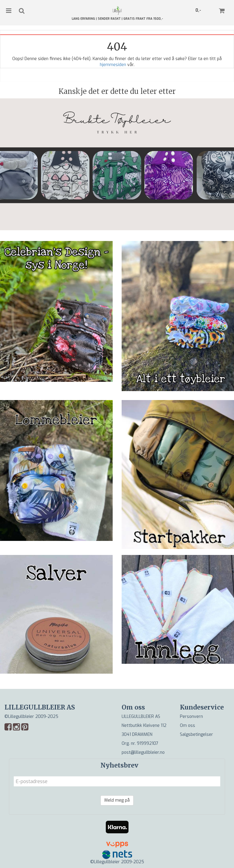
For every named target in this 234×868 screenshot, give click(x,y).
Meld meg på (117, 800)
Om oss (188, 726)
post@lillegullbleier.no (143, 752)
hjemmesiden (113, 65)
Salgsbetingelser (196, 734)
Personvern (191, 717)
